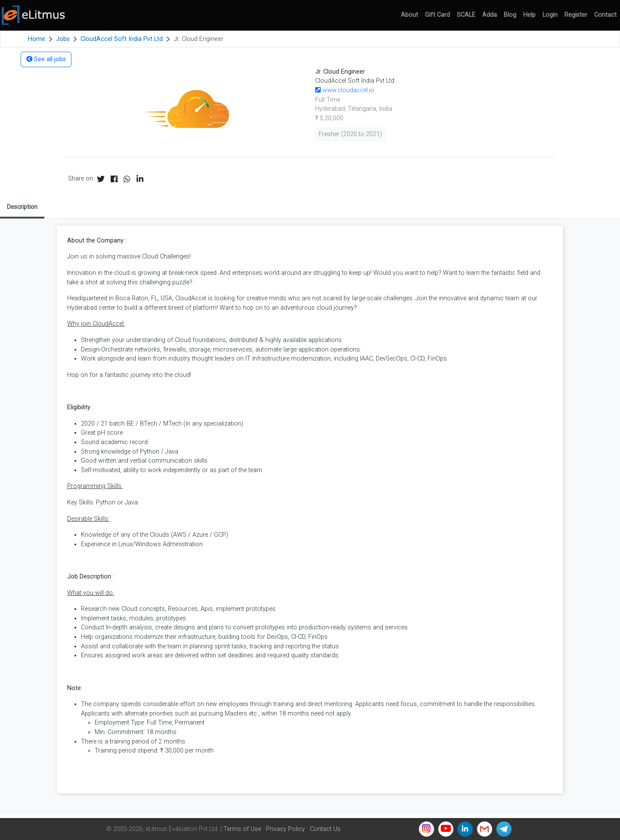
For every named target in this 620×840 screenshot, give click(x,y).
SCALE (466, 15)
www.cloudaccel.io (345, 90)
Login (550, 15)
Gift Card (437, 15)
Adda (490, 15)
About (409, 15)
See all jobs (46, 59)
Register (576, 15)
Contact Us (325, 829)
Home (37, 39)
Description (22, 207)
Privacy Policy (285, 829)
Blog (510, 15)
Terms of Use (242, 829)
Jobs (63, 39)
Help (529, 15)
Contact (605, 15)
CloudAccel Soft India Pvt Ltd (122, 39)
